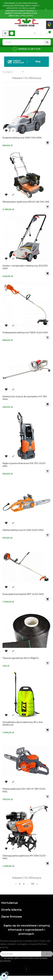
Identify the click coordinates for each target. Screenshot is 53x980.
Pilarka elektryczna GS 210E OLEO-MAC (23, 530)
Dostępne (14, 72)
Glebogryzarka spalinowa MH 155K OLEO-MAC (24, 857)
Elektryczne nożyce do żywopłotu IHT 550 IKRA (25, 398)
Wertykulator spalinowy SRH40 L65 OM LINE (26, 202)
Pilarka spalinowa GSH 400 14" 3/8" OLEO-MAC (24, 790)
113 (33, 884)
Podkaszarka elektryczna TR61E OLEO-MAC (25, 332)
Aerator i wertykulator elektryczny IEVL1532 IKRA (25, 267)
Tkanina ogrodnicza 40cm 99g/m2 (20, 658)
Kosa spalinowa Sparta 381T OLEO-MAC (23, 594)
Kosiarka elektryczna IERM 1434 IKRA (22, 138)
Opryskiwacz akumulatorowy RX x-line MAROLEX (23, 723)
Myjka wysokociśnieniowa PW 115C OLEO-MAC (24, 465)
